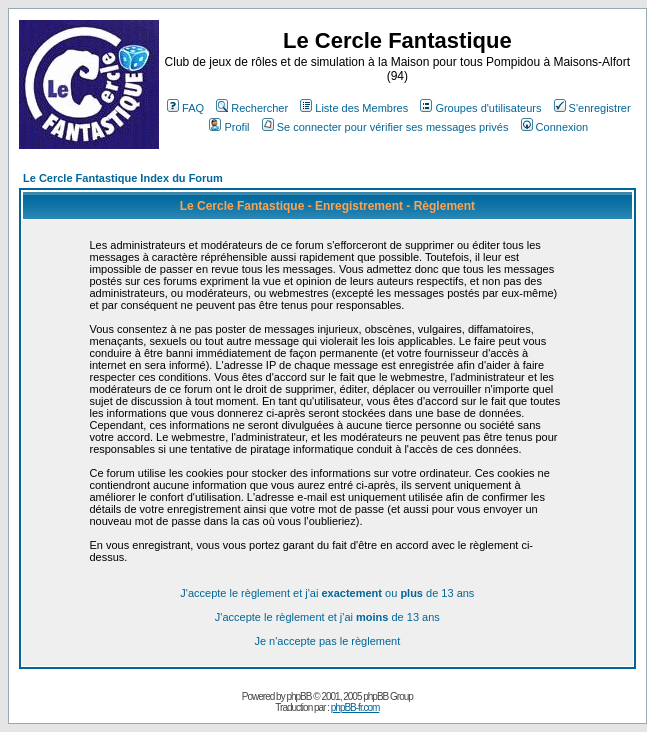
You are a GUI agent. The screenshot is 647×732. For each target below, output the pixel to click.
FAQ (185, 108)
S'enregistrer (592, 108)
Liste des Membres (354, 108)
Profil (229, 127)
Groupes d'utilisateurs (480, 108)
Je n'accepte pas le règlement (327, 641)
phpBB (298, 696)
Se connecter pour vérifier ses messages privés (385, 127)
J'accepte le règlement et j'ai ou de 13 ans (327, 593)
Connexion (555, 127)
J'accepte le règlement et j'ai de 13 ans (327, 617)
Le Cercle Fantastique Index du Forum (123, 178)
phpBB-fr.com (355, 707)
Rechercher (252, 108)
